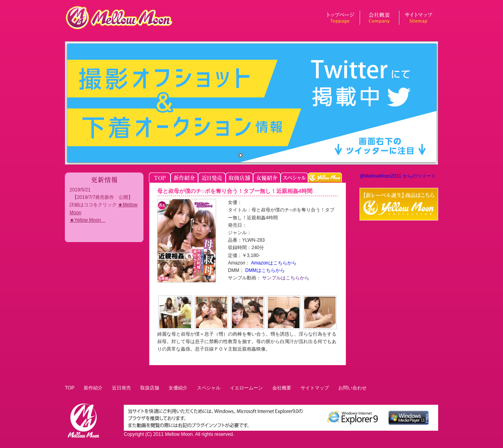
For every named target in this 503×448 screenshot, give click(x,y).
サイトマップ (315, 388)
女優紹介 (178, 388)
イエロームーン (246, 388)
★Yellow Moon (88, 220)
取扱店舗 (150, 388)
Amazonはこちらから (273, 263)
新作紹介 (93, 388)
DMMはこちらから (264, 270)
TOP (70, 388)
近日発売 (121, 388)
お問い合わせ (352, 388)
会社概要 (282, 388)
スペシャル (209, 388)
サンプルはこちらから (285, 278)
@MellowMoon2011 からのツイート (398, 176)
